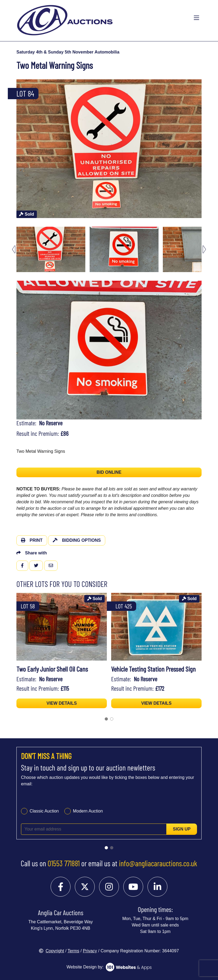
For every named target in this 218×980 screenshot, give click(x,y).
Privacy (90, 951)
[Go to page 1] (106, 719)
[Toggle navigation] (196, 18)
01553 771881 (64, 863)
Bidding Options (77, 540)
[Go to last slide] (14, 249)
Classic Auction (44, 811)
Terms (73, 951)
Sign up (182, 829)
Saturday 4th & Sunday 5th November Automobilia (68, 52)
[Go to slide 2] (112, 848)
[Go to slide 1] (106, 848)
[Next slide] (204, 249)
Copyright (51, 951)
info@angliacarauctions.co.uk (158, 863)
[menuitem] (51, 249)
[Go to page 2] (112, 719)
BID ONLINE (109, 472)
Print (32, 540)
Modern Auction (88, 811)
